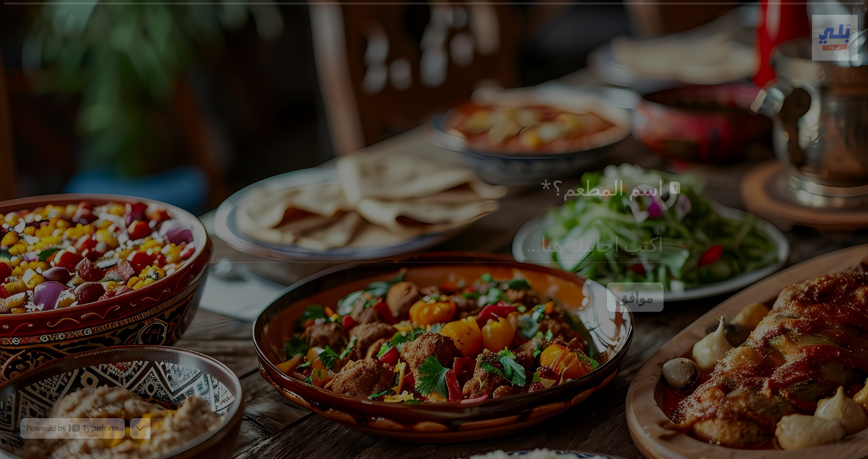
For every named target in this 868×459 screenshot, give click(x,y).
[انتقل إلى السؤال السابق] (162, 428)
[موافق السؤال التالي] (635, 297)
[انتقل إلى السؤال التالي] (140, 428)
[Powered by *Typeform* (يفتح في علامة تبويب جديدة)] (73, 428)
